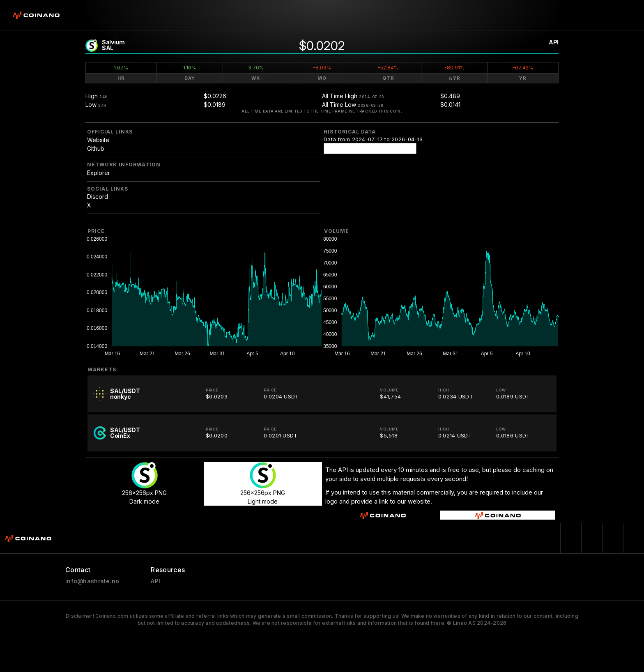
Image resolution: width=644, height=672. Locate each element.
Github (96, 148)
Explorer (99, 173)
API (554, 42)
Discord (98, 197)
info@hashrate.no (92, 581)
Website (98, 140)
